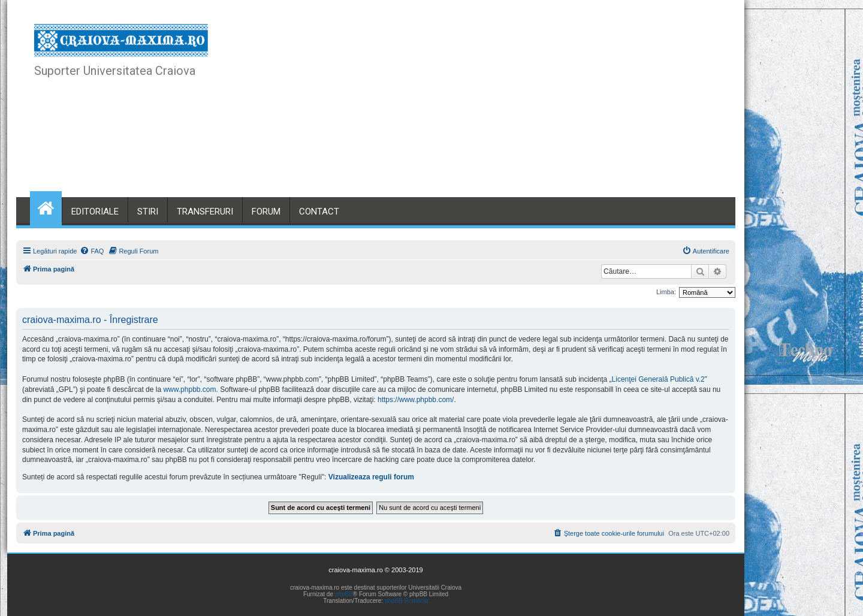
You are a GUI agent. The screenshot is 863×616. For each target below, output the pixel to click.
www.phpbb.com (189, 389)
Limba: (666, 292)
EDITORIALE (95, 212)
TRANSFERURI (205, 212)
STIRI (148, 212)
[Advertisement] (497, 108)
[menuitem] (92, 251)
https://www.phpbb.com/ (416, 400)
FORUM (266, 212)
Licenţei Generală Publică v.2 (658, 379)
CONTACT (319, 212)
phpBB (344, 594)
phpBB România (407, 601)
